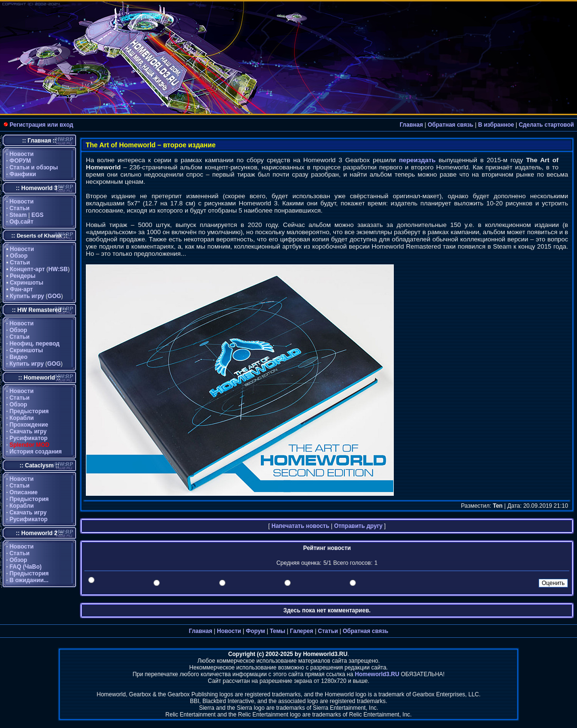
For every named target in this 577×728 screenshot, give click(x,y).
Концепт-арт (28, 269)
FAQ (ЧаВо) (26, 567)
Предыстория (29, 411)
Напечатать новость (300, 526)
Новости (22, 154)
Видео (19, 357)
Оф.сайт (22, 222)
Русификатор (29, 438)
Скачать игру (28, 431)
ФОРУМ (20, 161)
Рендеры (23, 276)
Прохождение (29, 425)
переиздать (417, 160)
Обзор (19, 256)
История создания (36, 452)
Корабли (22, 418)
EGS (38, 215)
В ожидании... (29, 580)
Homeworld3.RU (377, 674)
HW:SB (58, 269)
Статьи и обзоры (34, 167)
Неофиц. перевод (35, 344)
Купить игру (27, 296)
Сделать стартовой (546, 125)
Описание (24, 492)
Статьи (20, 208)
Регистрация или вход (41, 125)
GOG (54, 296)
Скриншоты (27, 283)
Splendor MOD (29, 445)
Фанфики (23, 174)
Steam (18, 215)
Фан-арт (22, 289)
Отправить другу (358, 526)
